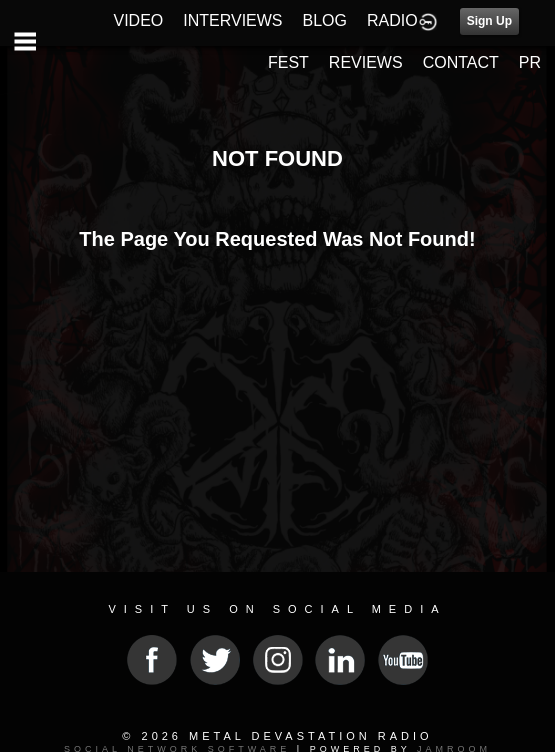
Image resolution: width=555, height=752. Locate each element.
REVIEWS (366, 62)
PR (530, 62)
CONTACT (461, 62)
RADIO (392, 20)
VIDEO (138, 20)
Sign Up (489, 21)
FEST (288, 62)
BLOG (325, 20)
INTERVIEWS (232, 20)
